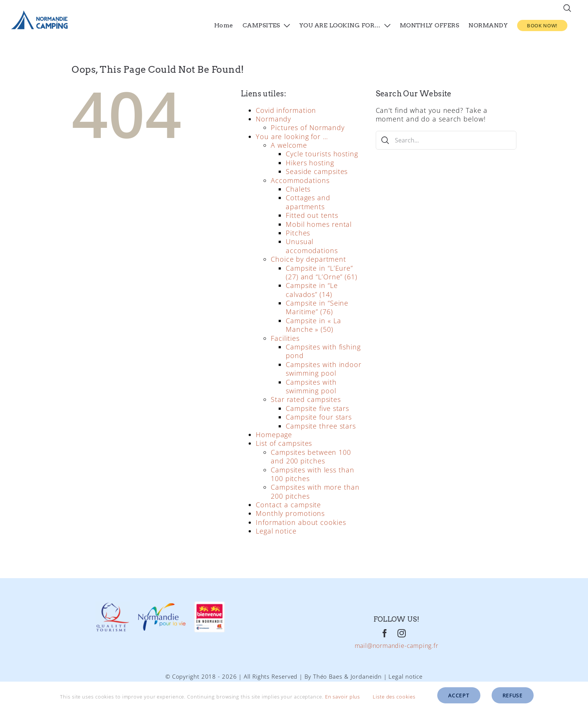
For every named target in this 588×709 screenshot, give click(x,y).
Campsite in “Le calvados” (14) (312, 290)
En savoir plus (343, 697)
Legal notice (276, 531)
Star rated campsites (306, 399)
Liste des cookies (399, 697)
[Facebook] (385, 633)
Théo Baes (328, 676)
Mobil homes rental (319, 224)
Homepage (274, 435)
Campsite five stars (317, 408)
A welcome (289, 145)
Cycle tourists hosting (322, 154)
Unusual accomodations (312, 246)
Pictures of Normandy (308, 127)
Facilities (285, 338)
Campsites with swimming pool (311, 386)
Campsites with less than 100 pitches (313, 474)
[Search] (385, 140)
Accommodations (300, 180)
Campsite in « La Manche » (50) (313, 325)
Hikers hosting (310, 163)
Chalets (298, 189)
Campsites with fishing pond (323, 351)
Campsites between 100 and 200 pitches (311, 456)
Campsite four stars (319, 417)
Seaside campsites (317, 171)
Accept (459, 695)
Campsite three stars (321, 426)
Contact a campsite (288, 505)
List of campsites (284, 443)
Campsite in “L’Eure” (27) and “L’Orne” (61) (322, 272)
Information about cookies (301, 522)
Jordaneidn (366, 676)
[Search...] (446, 140)
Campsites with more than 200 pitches (315, 491)
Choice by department (308, 259)
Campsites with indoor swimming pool (324, 369)
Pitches (298, 233)
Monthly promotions (290, 513)
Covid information (286, 110)
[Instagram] (402, 633)
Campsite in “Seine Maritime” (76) (317, 307)
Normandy (273, 119)
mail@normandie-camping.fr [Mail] (397, 646)
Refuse (513, 695)
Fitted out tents (312, 215)
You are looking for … (292, 136)
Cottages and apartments (308, 202)
